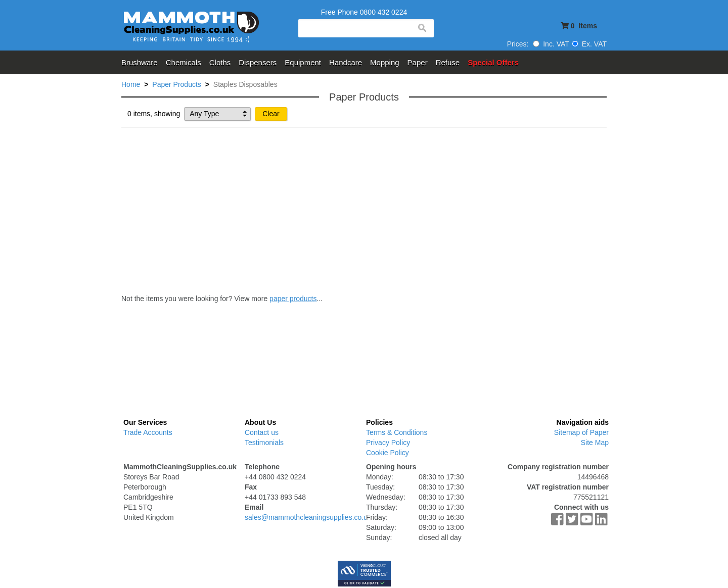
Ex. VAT (589, 44)
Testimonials (264, 443)
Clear (271, 114)
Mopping (385, 62)
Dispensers (258, 62)
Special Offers (493, 62)
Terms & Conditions (397, 432)
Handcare (346, 62)
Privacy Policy (388, 443)
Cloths (220, 62)
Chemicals (184, 62)
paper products (293, 299)
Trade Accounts (148, 432)
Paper (418, 62)
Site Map (595, 443)
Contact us (262, 432)
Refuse (448, 62)
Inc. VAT (551, 44)
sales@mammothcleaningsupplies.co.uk (308, 517)
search (422, 28)
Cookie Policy (388, 453)
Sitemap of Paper (581, 432)
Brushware (140, 62)
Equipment (303, 62)
